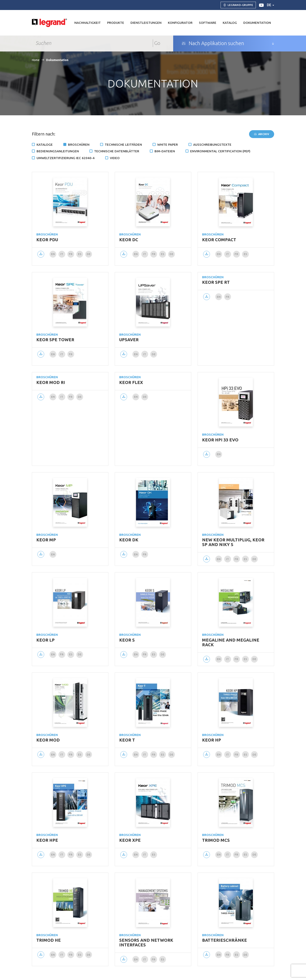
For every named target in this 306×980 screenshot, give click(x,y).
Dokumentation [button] (257, 23)
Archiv (262, 134)
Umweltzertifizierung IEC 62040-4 (66, 158)
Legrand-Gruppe (238, 5)
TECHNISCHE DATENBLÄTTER (117, 151)
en (53, 254)
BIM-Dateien (165, 151)
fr (71, 254)
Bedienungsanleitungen (58, 151)
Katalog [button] (230, 23)
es (80, 254)
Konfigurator (180, 23)
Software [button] (208, 23)
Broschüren (79, 145)
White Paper (168, 145)
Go (157, 43)
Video (115, 158)
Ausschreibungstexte (212, 145)
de (271, 5)
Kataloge (45, 145)
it (62, 254)
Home (36, 60)
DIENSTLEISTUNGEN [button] (146, 23)
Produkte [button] (116, 23)
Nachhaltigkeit (88, 23)
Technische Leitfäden (123, 145)
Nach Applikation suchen (213, 43)
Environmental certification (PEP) (220, 151)
